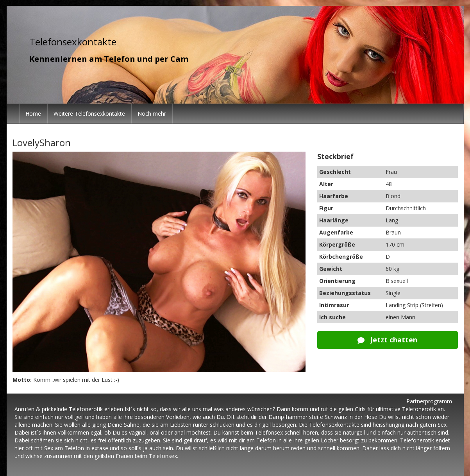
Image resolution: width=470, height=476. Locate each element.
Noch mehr (152, 114)
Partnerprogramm (429, 401)
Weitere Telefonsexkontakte (89, 114)
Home (33, 114)
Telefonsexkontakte (73, 42)
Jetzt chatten (387, 340)
